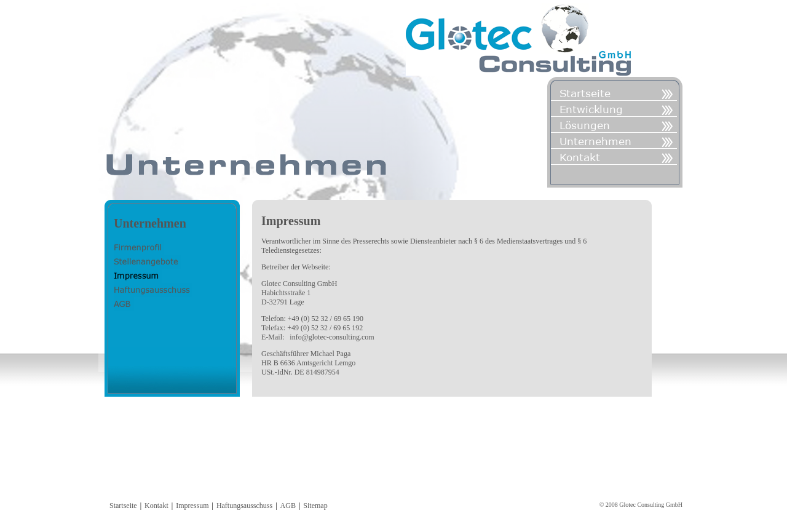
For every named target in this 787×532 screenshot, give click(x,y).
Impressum (192, 506)
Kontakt (156, 506)
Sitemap (315, 506)
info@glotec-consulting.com (332, 337)
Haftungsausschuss (244, 506)
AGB (288, 506)
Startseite (123, 506)
